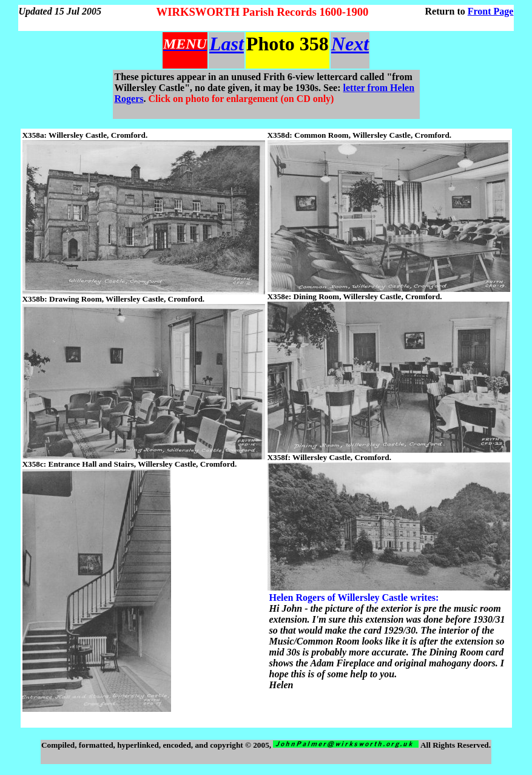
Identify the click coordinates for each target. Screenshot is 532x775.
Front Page (491, 11)
